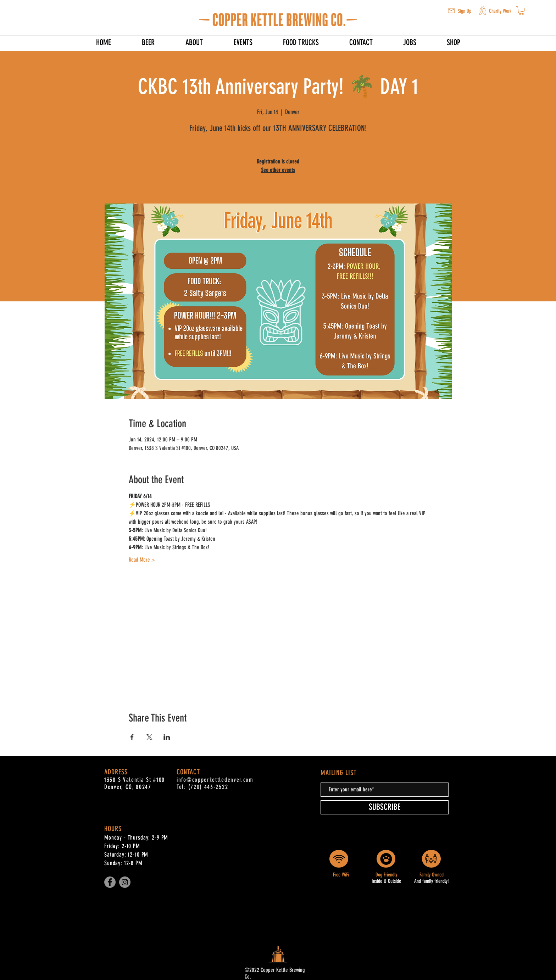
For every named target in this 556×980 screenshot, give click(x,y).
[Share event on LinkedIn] (167, 737)
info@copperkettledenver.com (215, 780)
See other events (278, 170)
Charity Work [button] (500, 11)
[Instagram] (125, 882)
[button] (451, 11)
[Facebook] (110, 882)
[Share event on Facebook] (132, 737)
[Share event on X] (149, 737)
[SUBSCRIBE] (385, 807)
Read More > (142, 560)
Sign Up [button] (465, 11)
